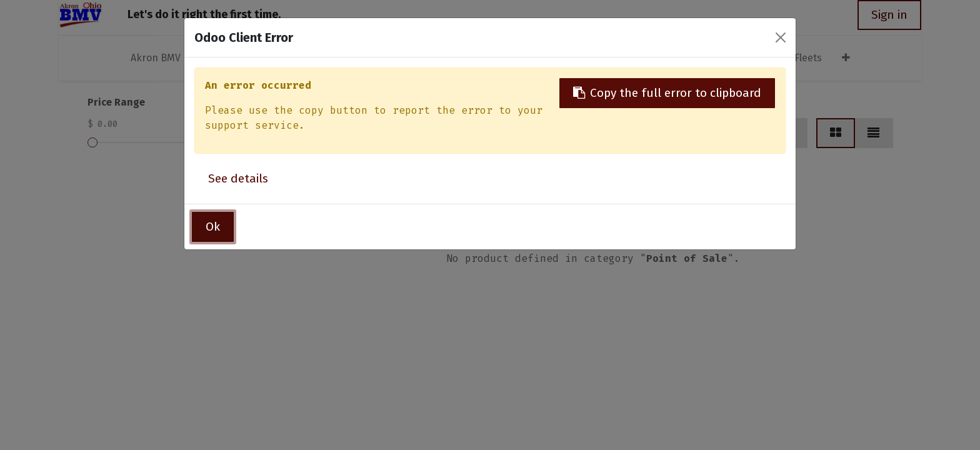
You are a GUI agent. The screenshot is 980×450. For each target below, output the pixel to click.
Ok (213, 227)
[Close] (781, 37)
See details (238, 178)
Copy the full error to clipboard (667, 93)
